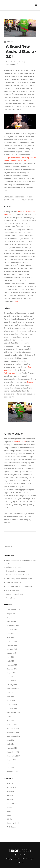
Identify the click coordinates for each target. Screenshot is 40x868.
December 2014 (13, 728)
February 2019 (12, 641)
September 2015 (13, 712)
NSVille (9, 819)
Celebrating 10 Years (14, 567)
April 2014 (10, 744)
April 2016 (10, 697)
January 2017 (12, 685)
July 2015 (10, 716)
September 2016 (13, 689)
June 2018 (11, 657)
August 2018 (11, 653)
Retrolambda (10, 373)
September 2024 (13, 610)
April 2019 (10, 637)
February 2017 (12, 681)
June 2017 (11, 677)
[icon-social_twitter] (16, 855)
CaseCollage (12, 803)
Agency (10, 783)
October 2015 (12, 708)
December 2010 (13, 772)
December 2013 (13, 752)
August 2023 (12, 614)
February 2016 (12, 704)
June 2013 (11, 768)
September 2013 (13, 756)
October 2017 (12, 669)
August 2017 (11, 673)
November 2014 (13, 732)
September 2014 (13, 736)
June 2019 (11, 633)
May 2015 (10, 720)
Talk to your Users (13, 590)
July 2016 (10, 693)
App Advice (11, 787)
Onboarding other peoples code (19, 579)
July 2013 (10, 764)
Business (10, 795)
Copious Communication (16, 571)
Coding (10, 807)
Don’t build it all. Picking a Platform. (20, 586)
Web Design (11, 827)
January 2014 (12, 748)
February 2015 (12, 724)
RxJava (30, 382)
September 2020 (13, 621)
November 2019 (13, 625)
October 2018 (12, 649)
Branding (10, 791)
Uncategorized (13, 823)
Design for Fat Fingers (15, 594)
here (16, 301)
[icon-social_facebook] (21, 855)
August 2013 (11, 760)
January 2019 (12, 645)
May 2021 (10, 617)
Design (9, 811)
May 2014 (10, 740)
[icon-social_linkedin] (24, 855)
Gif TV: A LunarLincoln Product (18, 575)
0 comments (11, 64)
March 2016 (11, 701)
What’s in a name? (13, 582)
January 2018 (12, 665)
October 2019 (12, 629)
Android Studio (20, 442)
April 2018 (10, 661)
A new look (10, 598)
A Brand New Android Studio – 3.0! (22, 52)
